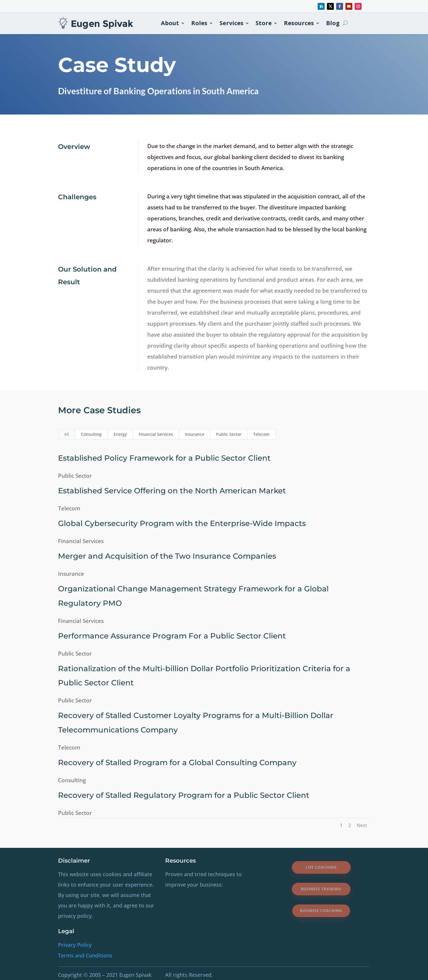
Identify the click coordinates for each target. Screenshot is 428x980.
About (170, 23)
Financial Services (156, 434)
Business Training (321, 889)
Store (264, 23)
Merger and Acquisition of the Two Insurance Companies (164, 556)
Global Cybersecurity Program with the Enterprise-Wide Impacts (179, 523)
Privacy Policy (75, 945)
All (67, 434)
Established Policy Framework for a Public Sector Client (161, 458)
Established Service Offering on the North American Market (169, 491)
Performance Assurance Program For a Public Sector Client (169, 636)
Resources (299, 23)
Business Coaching (321, 911)
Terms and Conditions (85, 955)
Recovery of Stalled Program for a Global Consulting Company (174, 763)
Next (362, 825)
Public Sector (229, 434)
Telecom (261, 434)
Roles (199, 23)
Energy (120, 434)
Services (231, 23)
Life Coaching (321, 867)
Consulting (91, 434)
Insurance (195, 434)
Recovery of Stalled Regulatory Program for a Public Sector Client (181, 795)
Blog (333, 23)
